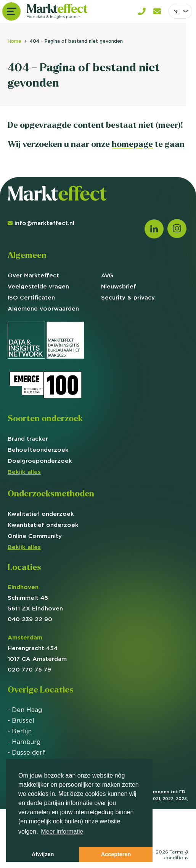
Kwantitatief (43, 525)
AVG (107, 275)
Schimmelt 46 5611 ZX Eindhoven (35, 598)
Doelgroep (40, 461)
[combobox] (180, 11)
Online (35, 536)
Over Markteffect (33, 275)
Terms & (176, 855)
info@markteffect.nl (41, 223)
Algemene (43, 308)
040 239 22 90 (30, 619)
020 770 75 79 (29, 669)
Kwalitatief (41, 514)
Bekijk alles (24, 472)
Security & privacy (128, 297)
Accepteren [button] (116, 854)
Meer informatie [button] (62, 832)
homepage (132, 144)
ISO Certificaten (31, 297)
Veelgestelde (38, 286)
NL (177, 11)
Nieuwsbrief (119, 286)
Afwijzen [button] (43, 854)
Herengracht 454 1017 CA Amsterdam (37, 648)
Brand (28, 439)
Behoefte (38, 450)
